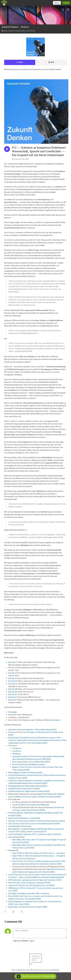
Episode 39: (13, 692)
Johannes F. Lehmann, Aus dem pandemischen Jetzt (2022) (31, 885)
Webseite (49, 720)
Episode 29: (13, 681)
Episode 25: (13, 678)
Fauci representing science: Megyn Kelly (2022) (31, 762)
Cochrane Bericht (40, 832)
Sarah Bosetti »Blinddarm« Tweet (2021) (24, 818)
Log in (32, 941)
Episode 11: (13, 662)
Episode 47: (13, 694)
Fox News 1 (17, 748)
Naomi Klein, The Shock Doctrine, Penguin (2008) (28, 907)
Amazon (57, 720)
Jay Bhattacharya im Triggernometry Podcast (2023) (29, 791)
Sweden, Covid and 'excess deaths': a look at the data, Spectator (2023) (37, 821)
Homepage (12, 712)
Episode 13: (13, 667)
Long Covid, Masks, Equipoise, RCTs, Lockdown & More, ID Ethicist (35, 834)
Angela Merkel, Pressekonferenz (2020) (24, 789)
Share (20, 62)
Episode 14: (13, 673)
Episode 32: (13, 684)
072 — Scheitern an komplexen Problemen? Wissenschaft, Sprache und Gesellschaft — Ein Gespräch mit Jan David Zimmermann (39, 151)
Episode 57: (13, 697)
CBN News (17, 754)
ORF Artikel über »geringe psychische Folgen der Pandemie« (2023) (35, 880)
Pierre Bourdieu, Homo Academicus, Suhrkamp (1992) (29, 883)
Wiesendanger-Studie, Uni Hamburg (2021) (25, 772)
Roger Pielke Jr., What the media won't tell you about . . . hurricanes (39, 853)
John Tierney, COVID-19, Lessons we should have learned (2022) (34, 823)
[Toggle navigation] (68, 9)
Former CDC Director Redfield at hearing (28, 764)
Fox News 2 (17, 751)
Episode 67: (13, 700)
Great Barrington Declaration (20, 826)
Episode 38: (13, 689)
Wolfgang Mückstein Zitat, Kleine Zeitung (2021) (28, 786)
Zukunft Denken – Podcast (15, 27)
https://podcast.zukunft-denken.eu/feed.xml (18, 31)
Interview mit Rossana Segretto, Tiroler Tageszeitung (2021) (32, 729)
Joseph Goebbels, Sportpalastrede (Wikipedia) (31, 805)
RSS (51, 62)
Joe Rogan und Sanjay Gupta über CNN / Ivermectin (29, 893)
